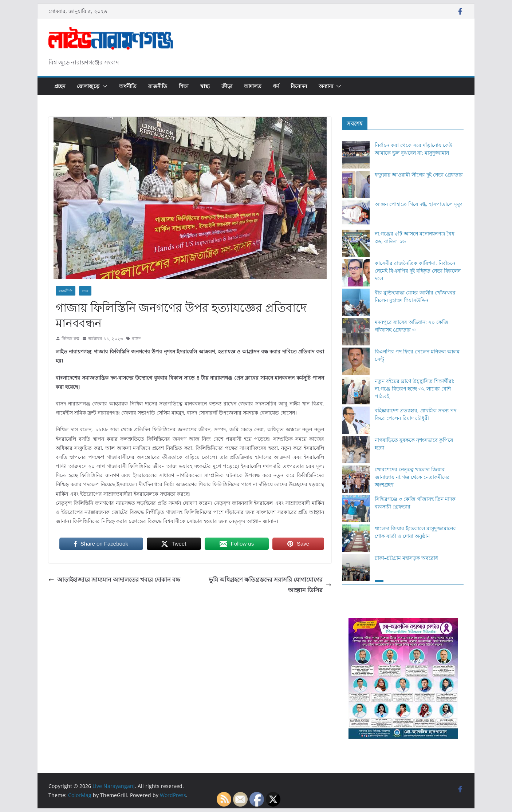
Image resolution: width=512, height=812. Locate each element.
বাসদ (136, 339)
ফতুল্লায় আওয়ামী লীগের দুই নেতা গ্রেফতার (419, 175)
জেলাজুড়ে (88, 86)
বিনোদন (299, 86)
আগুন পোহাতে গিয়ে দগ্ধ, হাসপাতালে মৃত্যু (419, 204)
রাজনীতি (158, 86)
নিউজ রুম (70, 339)
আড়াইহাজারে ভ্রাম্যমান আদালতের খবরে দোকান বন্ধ (114, 579)
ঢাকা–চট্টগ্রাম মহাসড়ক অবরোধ (406, 558)
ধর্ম (276, 86)
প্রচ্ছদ (60, 86)
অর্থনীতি (128, 86)
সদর (85, 291)
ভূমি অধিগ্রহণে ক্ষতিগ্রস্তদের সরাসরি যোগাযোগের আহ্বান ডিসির (270, 585)
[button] (103, 86)
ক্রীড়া (227, 86)
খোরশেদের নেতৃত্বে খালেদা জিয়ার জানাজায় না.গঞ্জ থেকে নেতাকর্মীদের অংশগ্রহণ (412, 477)
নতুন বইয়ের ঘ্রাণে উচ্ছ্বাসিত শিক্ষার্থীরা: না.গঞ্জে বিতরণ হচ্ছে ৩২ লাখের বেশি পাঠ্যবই (415, 389)
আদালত (253, 86)
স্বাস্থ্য (205, 86)
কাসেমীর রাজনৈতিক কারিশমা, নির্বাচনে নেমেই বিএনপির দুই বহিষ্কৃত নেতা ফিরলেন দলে (418, 271)
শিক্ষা (184, 86)
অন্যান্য (326, 86)
